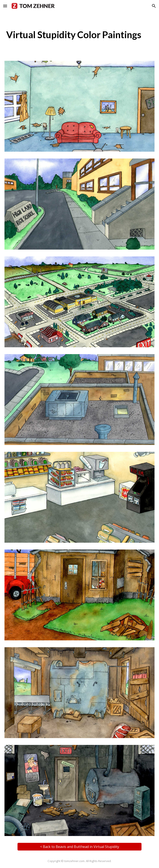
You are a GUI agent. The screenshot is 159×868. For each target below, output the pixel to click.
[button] (5, 6)
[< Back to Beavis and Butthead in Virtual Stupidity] (80, 847)
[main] (80, 35)
